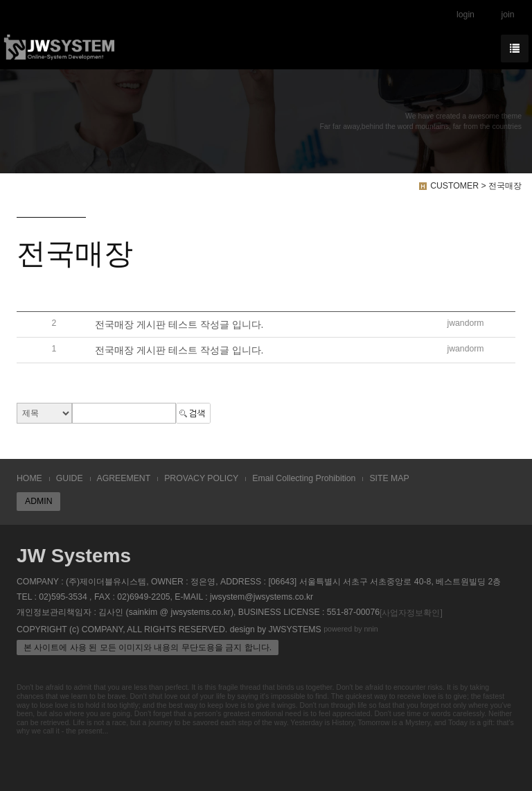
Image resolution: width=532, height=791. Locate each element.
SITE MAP (389, 478)
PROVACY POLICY (201, 478)
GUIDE (70, 478)
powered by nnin (351, 629)
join (507, 15)
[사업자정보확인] (411, 613)
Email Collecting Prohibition (304, 478)
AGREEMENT (124, 478)
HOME (29, 478)
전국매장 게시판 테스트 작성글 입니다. (179, 324)
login (465, 15)
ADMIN (38, 501)
